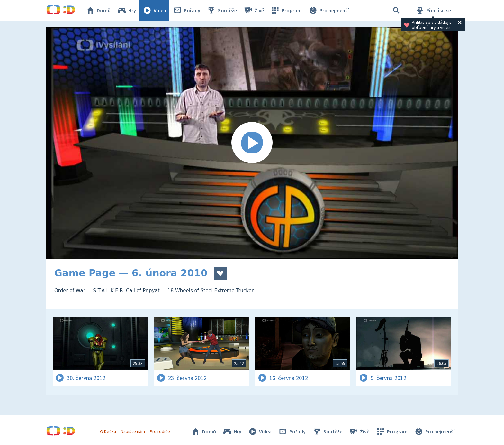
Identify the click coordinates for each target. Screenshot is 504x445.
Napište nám (133, 431)
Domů (98, 10)
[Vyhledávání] (396, 10)
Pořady (186, 10)
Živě (254, 10)
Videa (154, 10)
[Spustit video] (252, 143)
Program (286, 10)
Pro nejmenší (328, 10)
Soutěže (222, 10)
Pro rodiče (160, 431)
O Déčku (108, 431)
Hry (126, 10)
